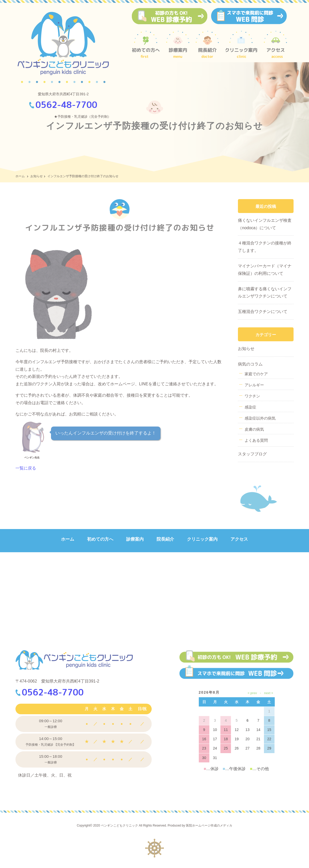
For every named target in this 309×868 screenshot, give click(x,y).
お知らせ (37, 176)
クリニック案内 (202, 539)
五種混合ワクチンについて (263, 312)
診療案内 (135, 539)
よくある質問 (256, 440)
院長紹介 (165, 539)
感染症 (250, 407)
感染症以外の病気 (260, 418)
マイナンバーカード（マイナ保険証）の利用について (265, 270)
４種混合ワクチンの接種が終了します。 (265, 247)
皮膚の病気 (254, 429)
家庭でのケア (256, 374)
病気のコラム (250, 364)
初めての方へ (100, 539)
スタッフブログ (252, 454)
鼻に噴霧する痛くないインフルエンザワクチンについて (265, 293)
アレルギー (254, 385)
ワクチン (252, 396)
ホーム (20, 176)
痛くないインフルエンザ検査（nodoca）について (265, 224)
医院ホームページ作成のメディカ (209, 826)
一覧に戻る (26, 468)
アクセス (239, 539)
